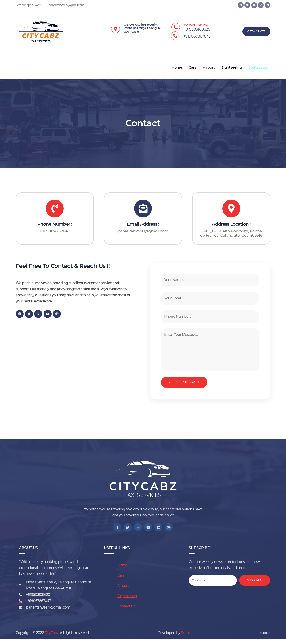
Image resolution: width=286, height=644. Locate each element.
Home (177, 68)
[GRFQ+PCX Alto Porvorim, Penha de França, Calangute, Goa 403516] (74, 358)
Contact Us (258, 68)
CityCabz (52, 637)
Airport (209, 68)
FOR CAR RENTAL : (196, 25)
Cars (192, 68)
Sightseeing (232, 68)
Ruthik (186, 637)
